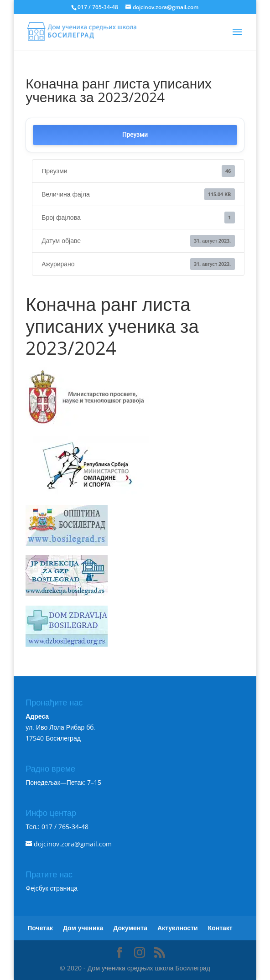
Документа (130, 928)
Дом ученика (83, 928)
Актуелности (178, 928)
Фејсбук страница (52, 888)
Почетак (40, 928)
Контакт (220, 928)
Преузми (135, 135)
